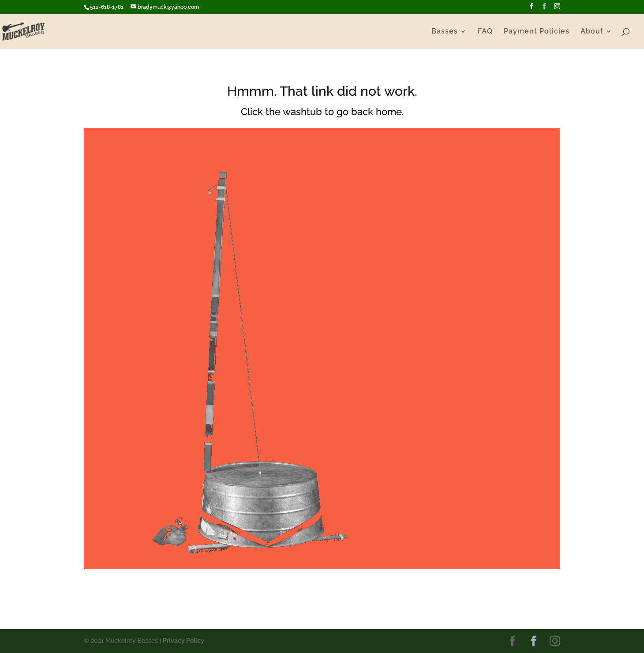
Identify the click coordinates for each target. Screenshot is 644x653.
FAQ (485, 32)
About (592, 32)
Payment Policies (537, 32)
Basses (445, 32)
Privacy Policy (183, 641)
